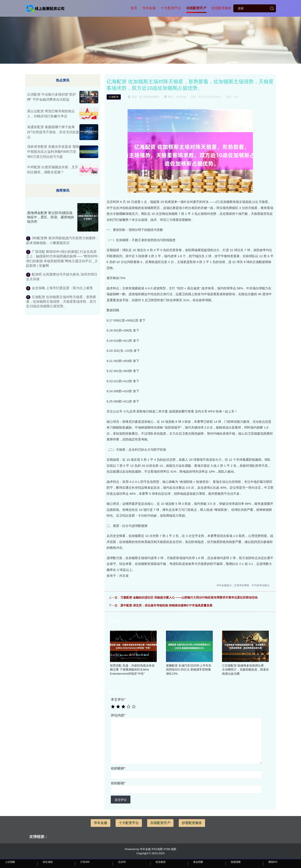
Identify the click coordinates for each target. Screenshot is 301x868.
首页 (134, 8)
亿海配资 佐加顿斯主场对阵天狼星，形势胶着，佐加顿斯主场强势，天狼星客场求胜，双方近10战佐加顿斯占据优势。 (61, 302)
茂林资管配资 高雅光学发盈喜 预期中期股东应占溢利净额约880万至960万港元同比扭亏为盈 (53, 152)
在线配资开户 (196, 8)
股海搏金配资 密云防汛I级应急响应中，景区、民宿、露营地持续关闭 (51, 217)
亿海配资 (114, 97)
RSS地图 (157, 849)
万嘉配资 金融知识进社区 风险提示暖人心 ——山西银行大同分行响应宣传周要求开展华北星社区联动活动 (189, 597)
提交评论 (121, 800)
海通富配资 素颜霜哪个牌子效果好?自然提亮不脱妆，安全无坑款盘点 (53, 132)
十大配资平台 (171, 8)
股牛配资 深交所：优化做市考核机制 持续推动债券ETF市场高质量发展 (166, 605)
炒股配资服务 (222, 8)
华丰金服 (149, 8)
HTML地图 (170, 849)
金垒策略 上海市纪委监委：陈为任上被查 (62, 288)
